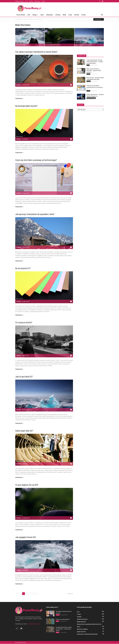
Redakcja (19, 85)
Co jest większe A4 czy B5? (27, 485)
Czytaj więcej (19, 98)
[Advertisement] (74, 8)
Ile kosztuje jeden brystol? (26, 106)
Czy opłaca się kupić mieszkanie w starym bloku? (36, 52)
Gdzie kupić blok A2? (24, 431)
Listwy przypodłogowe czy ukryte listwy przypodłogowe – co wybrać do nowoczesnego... (95, 62)
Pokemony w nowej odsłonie (63, 619)
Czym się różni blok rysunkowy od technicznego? (36, 160)
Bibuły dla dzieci (81, 622)
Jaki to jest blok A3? (24, 377)
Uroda (70, 15)
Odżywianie (50, 15)
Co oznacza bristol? (24, 322)
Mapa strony (37, 1)
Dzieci (88, 74)
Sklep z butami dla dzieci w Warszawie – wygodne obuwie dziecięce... (94, 71)
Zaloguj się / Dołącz (19, 1)
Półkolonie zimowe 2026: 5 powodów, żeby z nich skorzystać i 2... (95, 87)
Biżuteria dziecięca (82, 619)
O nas (26, 1)
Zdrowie (77, 15)
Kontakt (43, 1)
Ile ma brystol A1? (23, 268)
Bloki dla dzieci (19, 43)
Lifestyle (58, 15)
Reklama (31, 1)
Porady (83, 15)
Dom (29, 15)
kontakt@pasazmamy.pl (34, 624)
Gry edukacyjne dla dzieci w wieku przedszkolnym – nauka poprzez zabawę (64, 629)
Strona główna (21, 15)
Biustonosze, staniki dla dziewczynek (87, 634)
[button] (102, 15)
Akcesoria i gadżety (91, 98)
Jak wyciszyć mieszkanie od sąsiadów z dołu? (35, 214)
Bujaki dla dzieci (81, 632)
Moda (64, 15)
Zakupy (35, 15)
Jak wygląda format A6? (26, 537)
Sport (42, 15)
